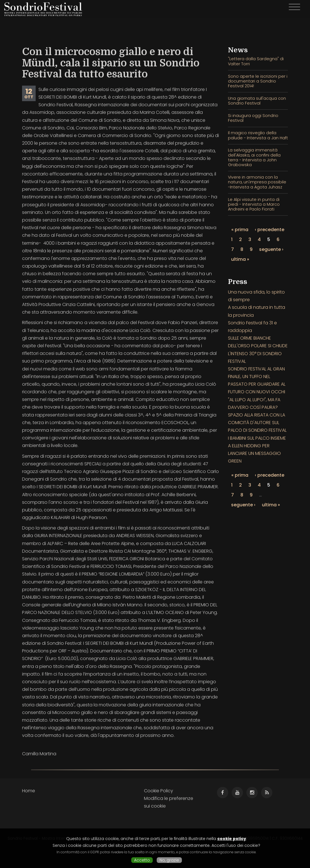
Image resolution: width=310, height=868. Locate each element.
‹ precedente (270, 230)
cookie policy (232, 839)
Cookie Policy (159, 791)
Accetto (142, 860)
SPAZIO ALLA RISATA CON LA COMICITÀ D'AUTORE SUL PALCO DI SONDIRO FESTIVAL (257, 423)
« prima (240, 230)
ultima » (240, 259)
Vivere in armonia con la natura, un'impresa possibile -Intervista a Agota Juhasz (257, 182)
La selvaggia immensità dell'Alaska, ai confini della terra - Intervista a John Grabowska (254, 157)
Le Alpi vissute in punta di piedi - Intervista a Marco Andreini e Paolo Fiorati (254, 204)
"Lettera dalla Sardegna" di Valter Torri (256, 61)
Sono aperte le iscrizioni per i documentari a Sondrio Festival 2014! (258, 81)
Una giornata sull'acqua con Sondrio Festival (257, 101)
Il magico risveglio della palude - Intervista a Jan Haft (258, 135)
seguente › (271, 249)
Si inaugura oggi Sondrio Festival (253, 118)
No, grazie (169, 860)
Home (29, 791)
